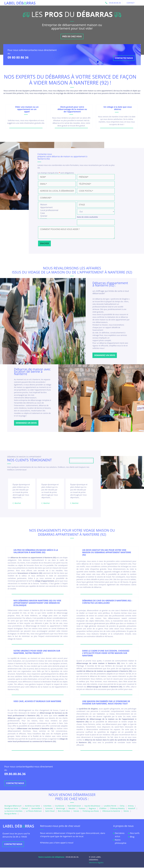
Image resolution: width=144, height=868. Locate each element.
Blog (132, 837)
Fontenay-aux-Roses (91, 811)
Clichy (122, 806)
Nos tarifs (135, 834)
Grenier (57, 216)
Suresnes (49, 809)
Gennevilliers (37, 809)
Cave (57, 213)
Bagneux (92, 809)
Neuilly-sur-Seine (11, 809)
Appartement (57, 208)
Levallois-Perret (110, 806)
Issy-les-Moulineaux (92, 806)
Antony (131, 806)
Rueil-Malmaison (74, 806)
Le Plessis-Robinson (34, 811)
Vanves (76, 811)
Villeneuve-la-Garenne (111, 811)
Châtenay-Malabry (117, 809)
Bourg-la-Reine (10, 814)
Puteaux (82, 809)
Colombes (47, 806)
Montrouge (61, 809)
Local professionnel (57, 211)
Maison (57, 205)
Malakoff (132, 809)
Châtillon (103, 809)
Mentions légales (96, 863)
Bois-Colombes (64, 811)
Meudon (72, 809)
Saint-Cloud (50, 811)
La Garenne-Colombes (13, 811)
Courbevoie (60, 806)
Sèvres (126, 811)
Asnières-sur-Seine (32, 806)
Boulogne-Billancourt (13, 806)
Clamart (25, 809)
